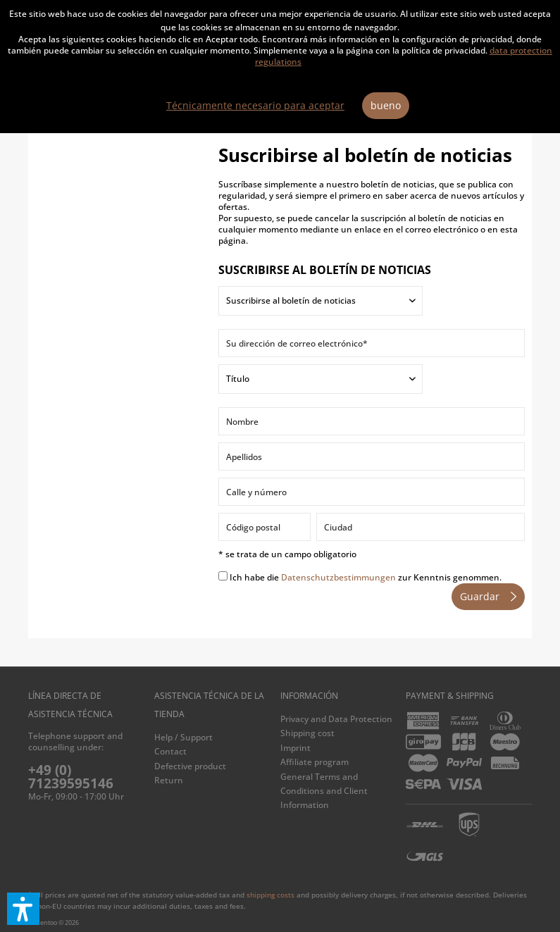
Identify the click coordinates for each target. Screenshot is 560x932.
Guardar (488, 594)
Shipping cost (307, 733)
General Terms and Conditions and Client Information (324, 791)
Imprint (295, 748)
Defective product (190, 766)
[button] (23, 909)
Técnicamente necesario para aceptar (255, 105)
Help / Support (183, 737)
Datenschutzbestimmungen (338, 577)
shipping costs (270, 895)
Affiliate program (315, 762)
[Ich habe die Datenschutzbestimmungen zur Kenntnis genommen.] (223, 576)
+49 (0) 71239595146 (71, 777)
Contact (170, 751)
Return (169, 780)
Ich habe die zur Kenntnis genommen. (366, 577)
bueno (386, 105)
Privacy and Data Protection (336, 719)
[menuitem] (214, 738)
